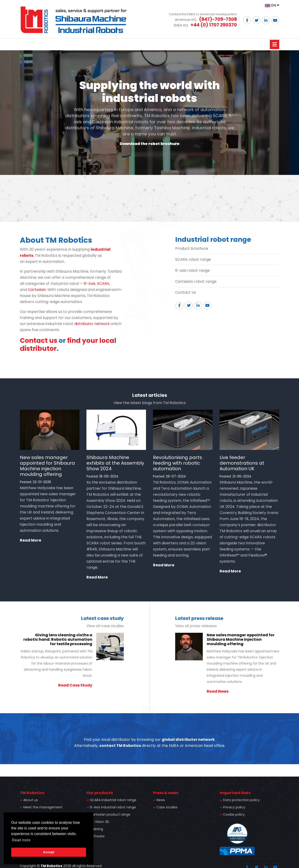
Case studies (167, 807)
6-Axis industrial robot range (113, 807)
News (161, 800)
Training (96, 829)
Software (97, 836)
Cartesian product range (110, 814)
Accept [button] (49, 852)
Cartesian (37, 290)
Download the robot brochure (149, 144)
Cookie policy (234, 814)
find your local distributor (68, 345)
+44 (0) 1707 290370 (214, 25)
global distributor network (188, 740)
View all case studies (105, 626)
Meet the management (43, 807)
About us (31, 800)
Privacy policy (234, 807)
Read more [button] (21, 840)
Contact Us (186, 292)
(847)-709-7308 (218, 19)
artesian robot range (197, 281)
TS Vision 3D (100, 822)
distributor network (92, 324)
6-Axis (90, 284)
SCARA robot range (193, 259)
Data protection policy (241, 800)
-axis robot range (194, 270)
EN (272, 5)
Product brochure (192, 248)
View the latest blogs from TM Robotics (150, 403)
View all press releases (196, 626)
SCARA (103, 284)
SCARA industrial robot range (113, 800)
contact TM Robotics (120, 746)
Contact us (39, 341)
